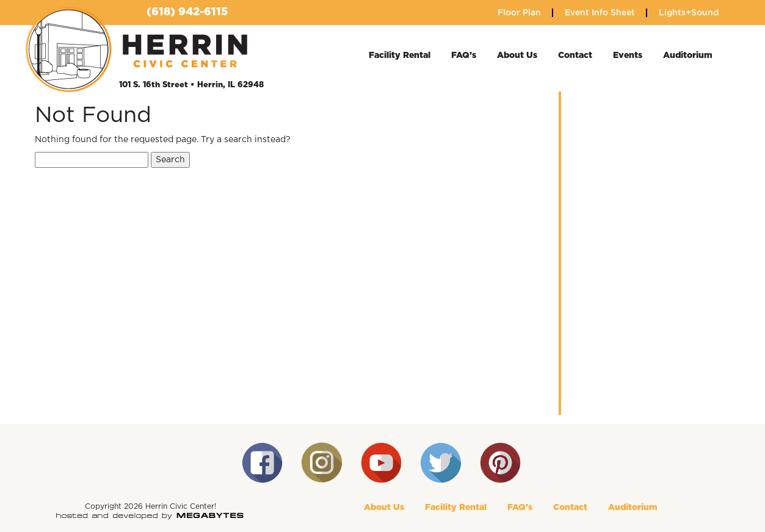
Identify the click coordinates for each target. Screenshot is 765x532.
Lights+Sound (689, 12)
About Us (517, 56)
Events (628, 56)
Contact (575, 56)
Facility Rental (400, 56)
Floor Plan (519, 12)
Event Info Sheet (600, 12)
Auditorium (688, 56)
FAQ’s (464, 56)
